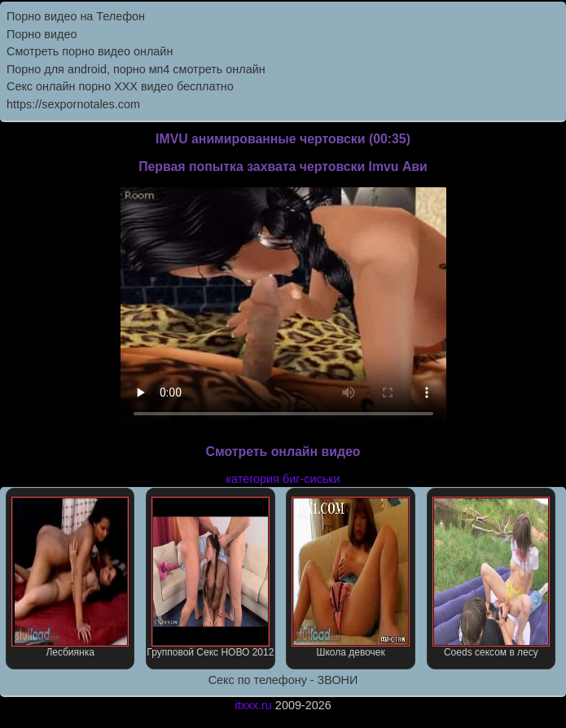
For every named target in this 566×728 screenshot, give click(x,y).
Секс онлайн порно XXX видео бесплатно (120, 86)
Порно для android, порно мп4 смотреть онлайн (136, 69)
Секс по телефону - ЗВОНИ (283, 680)
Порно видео (42, 34)
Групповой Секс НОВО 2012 (210, 577)
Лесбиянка (70, 577)
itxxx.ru (253, 705)
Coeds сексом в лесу (491, 577)
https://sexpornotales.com (73, 104)
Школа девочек (351, 577)
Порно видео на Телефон (76, 16)
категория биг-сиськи (283, 479)
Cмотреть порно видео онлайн (90, 51)
